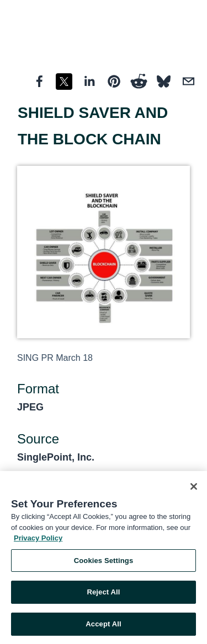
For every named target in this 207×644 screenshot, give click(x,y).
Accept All (103, 626)
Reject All (103, 594)
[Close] (194, 488)
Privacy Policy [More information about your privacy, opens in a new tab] (38, 540)
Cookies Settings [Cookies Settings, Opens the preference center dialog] (104, 562)
